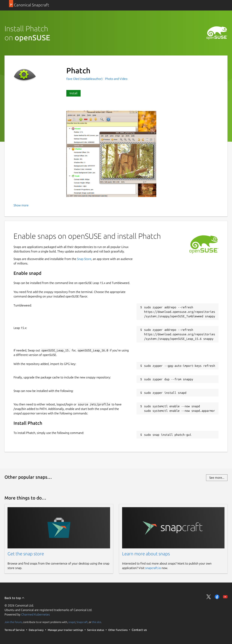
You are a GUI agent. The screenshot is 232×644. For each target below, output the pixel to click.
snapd (72, 622)
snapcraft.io (153, 568)
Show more (21, 205)
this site (96, 622)
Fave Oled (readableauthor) (85, 79)
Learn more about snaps (146, 554)
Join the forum (13, 622)
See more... (217, 478)
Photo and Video (116, 79)
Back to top (15, 598)
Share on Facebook (217, 597)
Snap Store (84, 259)
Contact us (139, 630)
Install (73, 93)
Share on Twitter (209, 597)
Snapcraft (82, 622)
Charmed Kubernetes (36, 614)
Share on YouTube (225, 597)
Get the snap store (26, 554)
